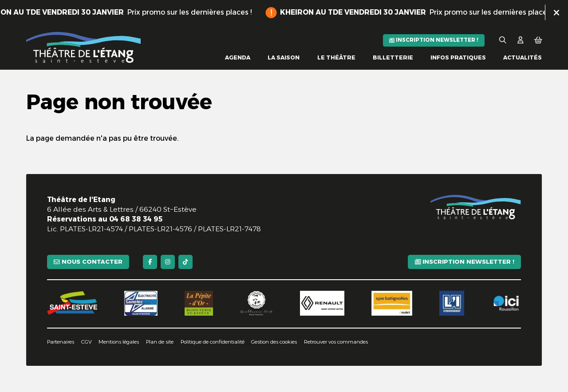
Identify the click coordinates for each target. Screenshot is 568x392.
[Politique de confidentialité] (213, 342)
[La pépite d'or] (199, 303)
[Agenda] (238, 58)
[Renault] (322, 303)
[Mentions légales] (119, 342)
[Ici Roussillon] (506, 303)
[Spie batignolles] (392, 303)
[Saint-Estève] (72, 303)
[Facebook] (150, 262)
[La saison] (284, 58)
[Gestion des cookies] (274, 342)
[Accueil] (84, 48)
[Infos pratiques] (458, 58)
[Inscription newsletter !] (434, 40)
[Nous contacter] (88, 262)
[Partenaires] (61, 342)
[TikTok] (185, 262)
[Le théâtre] (336, 58)
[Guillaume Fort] (257, 303)
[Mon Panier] (538, 40)
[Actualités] (523, 58)
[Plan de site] (160, 342)
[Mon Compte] (521, 40)
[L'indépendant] (452, 303)
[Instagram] (168, 262)
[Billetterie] (393, 58)
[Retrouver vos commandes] (336, 342)
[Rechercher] (503, 40)
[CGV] (87, 342)
